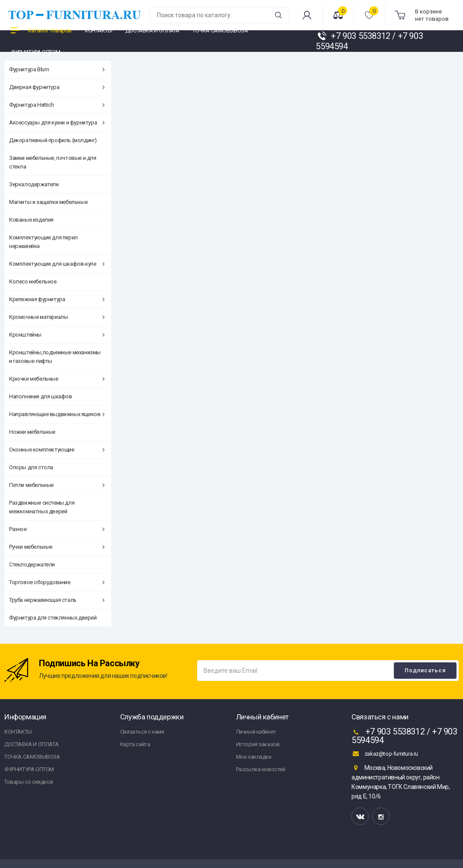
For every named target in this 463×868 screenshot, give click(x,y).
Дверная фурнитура (57, 87)
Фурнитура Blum (57, 69)
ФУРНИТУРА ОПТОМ (29, 769)
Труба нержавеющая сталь (57, 600)
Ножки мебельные (32, 432)
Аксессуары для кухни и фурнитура (57, 122)
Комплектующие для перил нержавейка (43, 242)
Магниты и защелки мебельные (48, 202)
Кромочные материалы (57, 317)
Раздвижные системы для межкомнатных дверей (42, 507)
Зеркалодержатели (34, 184)
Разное (57, 529)
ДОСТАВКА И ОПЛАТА (31, 744)
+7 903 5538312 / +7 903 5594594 (404, 736)
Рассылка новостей (261, 769)
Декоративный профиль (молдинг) (53, 140)
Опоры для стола (31, 467)
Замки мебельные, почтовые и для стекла (53, 162)
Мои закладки (254, 757)
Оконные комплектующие (57, 450)
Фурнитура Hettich (57, 105)
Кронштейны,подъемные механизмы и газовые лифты (55, 357)
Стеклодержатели (32, 564)
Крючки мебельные (57, 379)
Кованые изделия (31, 220)
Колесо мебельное (33, 281)
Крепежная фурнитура (57, 299)
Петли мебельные (57, 485)
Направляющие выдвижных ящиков (57, 414)
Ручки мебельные (57, 547)
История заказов (258, 744)
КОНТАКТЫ (18, 732)
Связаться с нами (142, 732)
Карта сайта (135, 744)
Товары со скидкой (29, 782)
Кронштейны (57, 335)
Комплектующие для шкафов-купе (57, 264)
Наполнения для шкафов (41, 396)
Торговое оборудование (57, 582)
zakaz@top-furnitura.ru (385, 754)
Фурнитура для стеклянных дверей (53, 618)
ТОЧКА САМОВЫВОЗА (32, 757)
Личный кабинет (256, 732)
